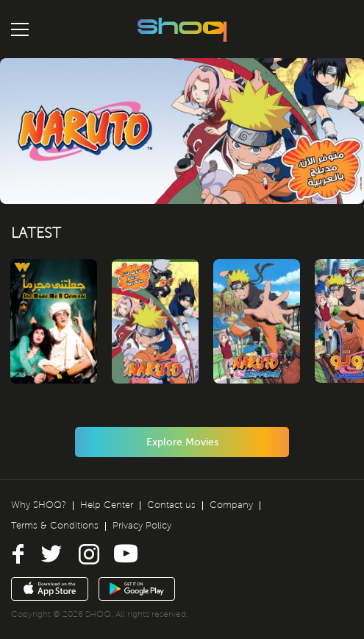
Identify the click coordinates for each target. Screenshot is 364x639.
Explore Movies (182, 442)
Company (231, 505)
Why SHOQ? (39, 505)
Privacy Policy (142, 526)
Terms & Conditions (55, 526)
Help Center (107, 505)
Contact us (171, 505)
